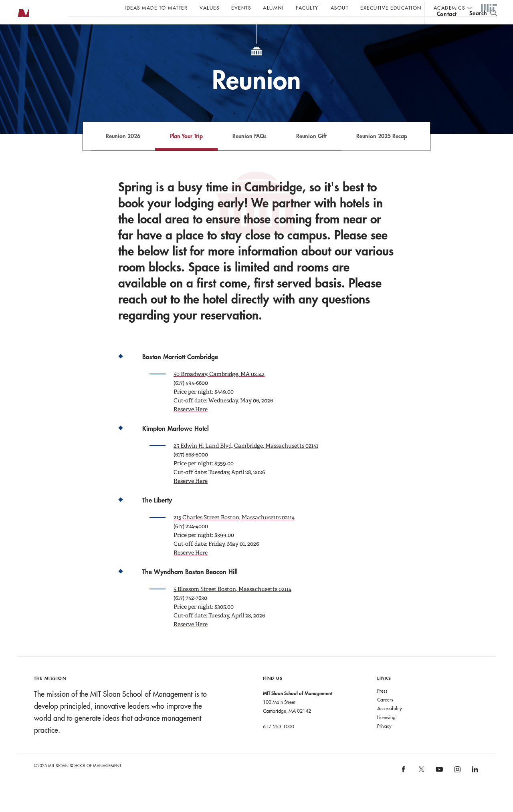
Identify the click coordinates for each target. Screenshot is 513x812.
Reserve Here (191, 425)
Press (382, 707)
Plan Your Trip (186, 152)
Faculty (307, 8)
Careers (385, 716)
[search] (483, 28)
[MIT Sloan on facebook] (404, 788)
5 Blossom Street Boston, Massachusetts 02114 (232, 605)
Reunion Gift (311, 152)
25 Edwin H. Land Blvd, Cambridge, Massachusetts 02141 (246, 462)
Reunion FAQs (249, 152)
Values (209, 8)
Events (241, 8)
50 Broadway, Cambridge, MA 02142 (219, 390)
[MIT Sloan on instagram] (457, 788)
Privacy (384, 742)
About (340, 8)
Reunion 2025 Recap (382, 152)
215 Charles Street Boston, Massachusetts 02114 (234, 533)
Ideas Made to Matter (156, 8)
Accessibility (390, 724)
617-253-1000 (279, 742)
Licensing (386, 733)
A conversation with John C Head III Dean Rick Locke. (265, 28)
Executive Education (391, 8)
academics (449, 8)
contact (447, 29)
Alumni (273, 8)
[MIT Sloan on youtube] (438, 790)
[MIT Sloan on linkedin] (475, 788)
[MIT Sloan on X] (421, 788)
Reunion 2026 (123, 152)
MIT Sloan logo (20, 40)
